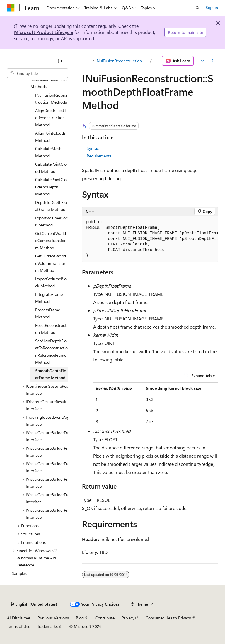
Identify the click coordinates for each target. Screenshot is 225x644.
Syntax (93, 148)
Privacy (128, 618)
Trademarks (47, 626)
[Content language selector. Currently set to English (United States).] (34, 604)
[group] (150, 239)
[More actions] (213, 61)
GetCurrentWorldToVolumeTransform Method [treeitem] (52, 263)
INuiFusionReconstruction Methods (122, 61)
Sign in (212, 7)
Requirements (99, 156)
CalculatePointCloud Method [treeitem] (51, 168)
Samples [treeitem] (19, 573)
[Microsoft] (11, 8)
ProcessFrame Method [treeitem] (48, 313)
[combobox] (37, 73)
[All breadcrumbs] (87, 61)
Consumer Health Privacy (168, 618)
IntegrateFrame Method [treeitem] (49, 298)
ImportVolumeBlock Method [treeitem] (51, 282)
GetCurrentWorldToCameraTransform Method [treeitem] (52, 241)
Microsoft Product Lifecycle (44, 32)
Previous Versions (53, 618)
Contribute (105, 618)
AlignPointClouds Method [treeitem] (50, 137)
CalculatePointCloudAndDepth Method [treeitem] (51, 187)
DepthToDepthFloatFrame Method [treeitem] (51, 206)
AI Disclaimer (19, 618)
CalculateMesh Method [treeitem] (48, 152)
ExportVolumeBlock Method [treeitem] (51, 221)
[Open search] (197, 8)
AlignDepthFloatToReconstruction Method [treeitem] (51, 118)
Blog (80, 618)
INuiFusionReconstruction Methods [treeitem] (51, 99)
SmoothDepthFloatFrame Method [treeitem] (51, 374)
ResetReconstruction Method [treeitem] (51, 329)
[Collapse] (61, 61)
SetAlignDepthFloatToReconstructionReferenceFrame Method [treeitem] (51, 352)
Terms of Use (19, 626)
